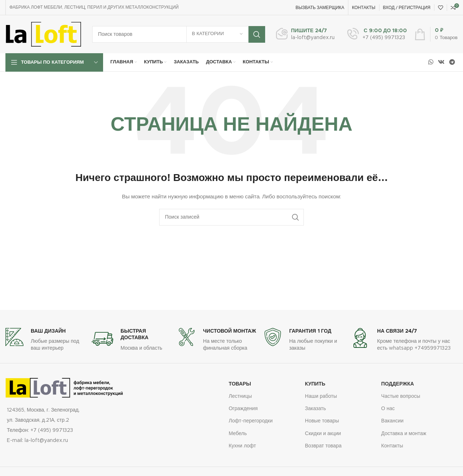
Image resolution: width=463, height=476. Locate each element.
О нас (388, 409)
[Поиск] (179, 34)
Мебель (238, 434)
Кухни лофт (242, 446)
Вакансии (392, 421)
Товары (240, 384)
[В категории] (217, 34)
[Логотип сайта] (43, 34)
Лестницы (240, 396)
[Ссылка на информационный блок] (305, 34)
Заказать (315, 409)
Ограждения (243, 409)
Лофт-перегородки (251, 421)
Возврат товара (323, 446)
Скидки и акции (323, 434)
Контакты (392, 446)
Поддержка (398, 384)
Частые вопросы (401, 396)
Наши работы (321, 396)
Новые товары (322, 421)
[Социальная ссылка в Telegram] (452, 62)
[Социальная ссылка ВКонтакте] (441, 62)
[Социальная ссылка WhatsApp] (431, 62)
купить (315, 384)
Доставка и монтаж (404, 434)
